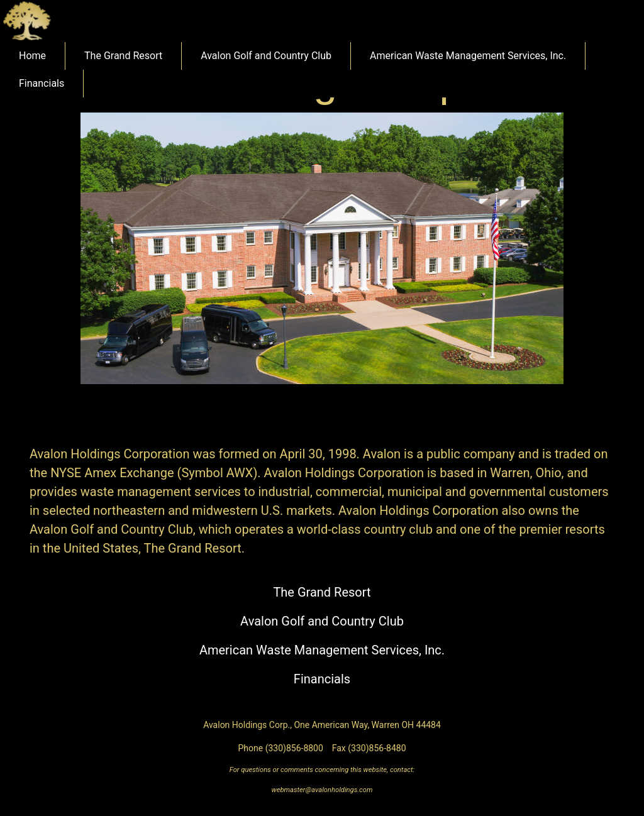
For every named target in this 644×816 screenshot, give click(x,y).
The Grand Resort (123, 56)
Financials (42, 83)
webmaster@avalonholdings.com (322, 790)
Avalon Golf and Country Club (266, 56)
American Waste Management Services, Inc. (468, 56)
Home (32, 56)
